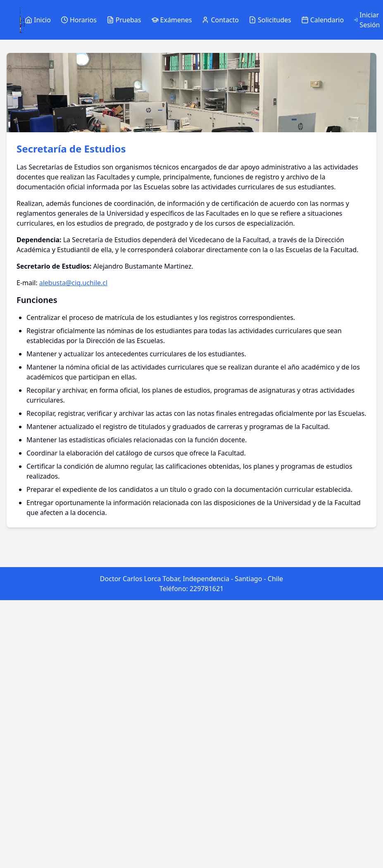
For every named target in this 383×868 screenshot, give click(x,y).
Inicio (38, 20)
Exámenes (172, 20)
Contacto (220, 20)
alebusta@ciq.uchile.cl (73, 283)
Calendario (322, 20)
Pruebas (124, 20)
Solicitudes (270, 20)
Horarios (79, 20)
